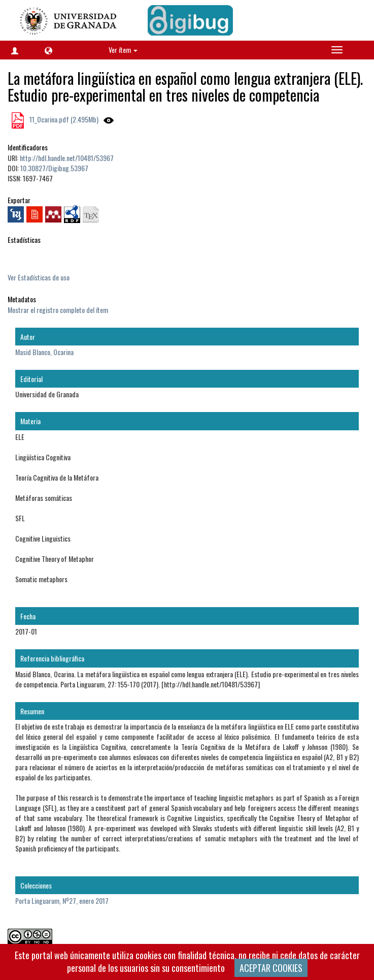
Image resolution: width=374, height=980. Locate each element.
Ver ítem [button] (123, 50)
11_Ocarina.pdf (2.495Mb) (63, 119)
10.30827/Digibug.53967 (54, 168)
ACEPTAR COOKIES (271, 968)
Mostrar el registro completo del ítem (58, 310)
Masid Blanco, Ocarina (44, 352)
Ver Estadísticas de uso (39, 277)
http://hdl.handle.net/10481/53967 (67, 158)
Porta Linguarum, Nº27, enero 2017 (62, 900)
